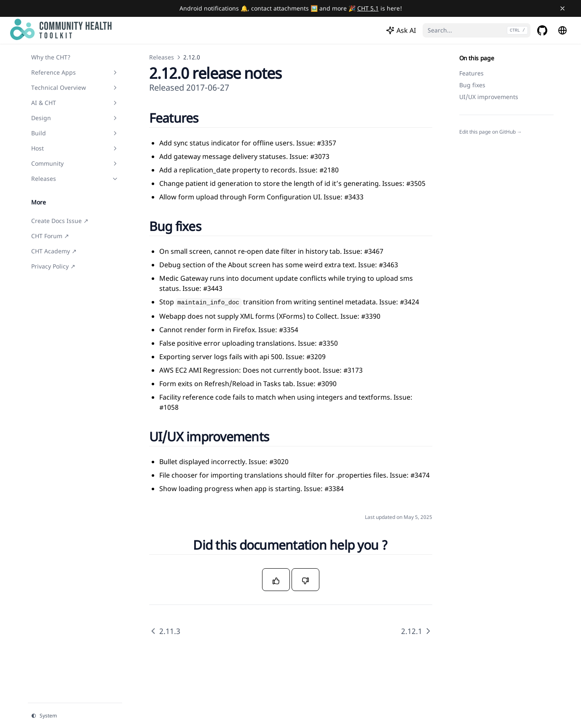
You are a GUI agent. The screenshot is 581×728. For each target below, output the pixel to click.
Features (471, 73)
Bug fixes (472, 85)
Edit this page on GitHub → (491, 132)
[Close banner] (562, 8)
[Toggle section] (115, 73)
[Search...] (477, 30)
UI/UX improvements (489, 97)
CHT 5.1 (368, 8)
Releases (162, 57)
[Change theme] (75, 716)
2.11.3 (165, 631)
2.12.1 (417, 631)
